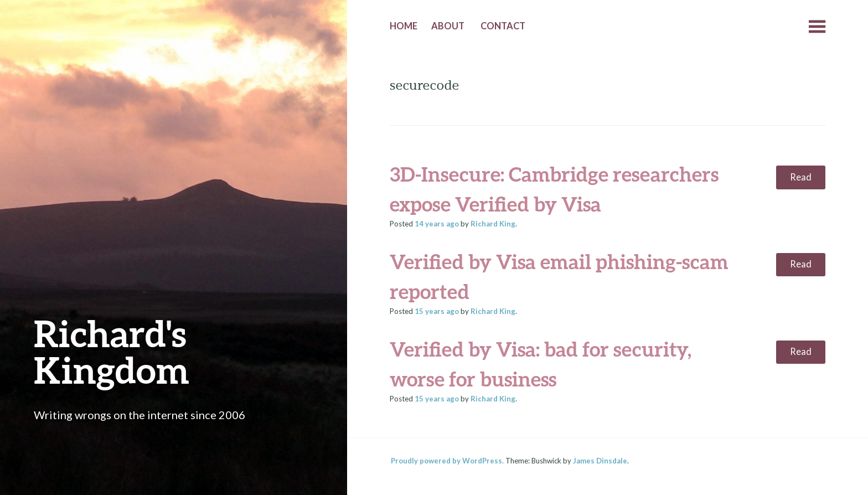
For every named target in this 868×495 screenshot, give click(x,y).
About (448, 26)
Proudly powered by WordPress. (447, 461)
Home (404, 26)
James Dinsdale (600, 461)
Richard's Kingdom (112, 351)
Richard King (493, 224)
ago (437, 224)
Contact (503, 26)
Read (801, 177)
